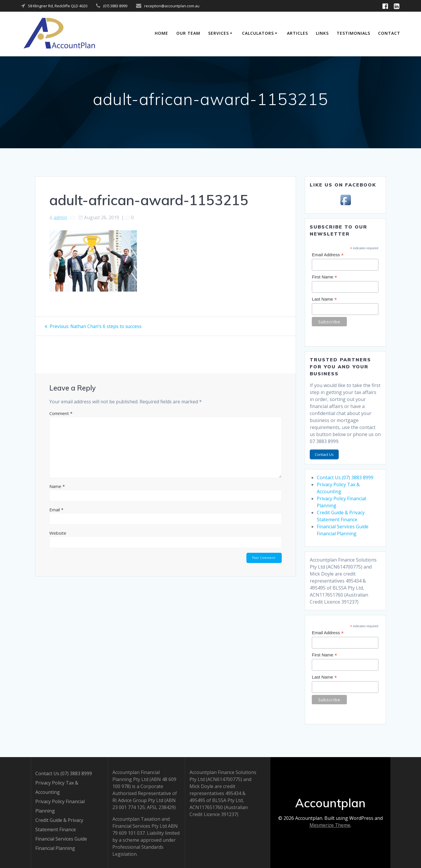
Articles (298, 33)
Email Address (328, 255)
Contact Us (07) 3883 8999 (345, 476)
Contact (389, 33)
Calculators (258, 33)
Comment (61, 413)
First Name (324, 277)
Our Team (188, 33)
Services (219, 33)
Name (57, 486)
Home (161, 33)
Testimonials (353, 33)
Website (58, 533)
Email (56, 510)
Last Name (324, 299)
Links (322, 33)
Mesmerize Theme (330, 824)
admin (60, 217)
